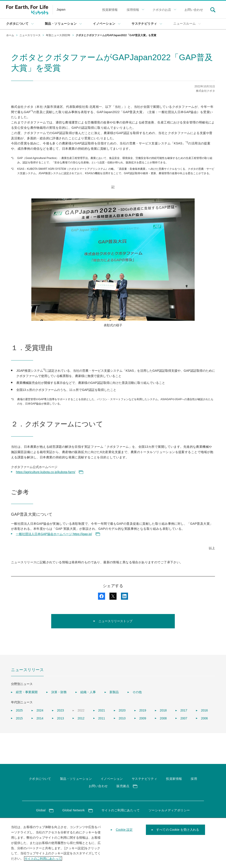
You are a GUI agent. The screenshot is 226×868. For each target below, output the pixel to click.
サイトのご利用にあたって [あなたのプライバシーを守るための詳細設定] (43, 862)
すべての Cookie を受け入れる (178, 833)
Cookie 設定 (124, 833)
